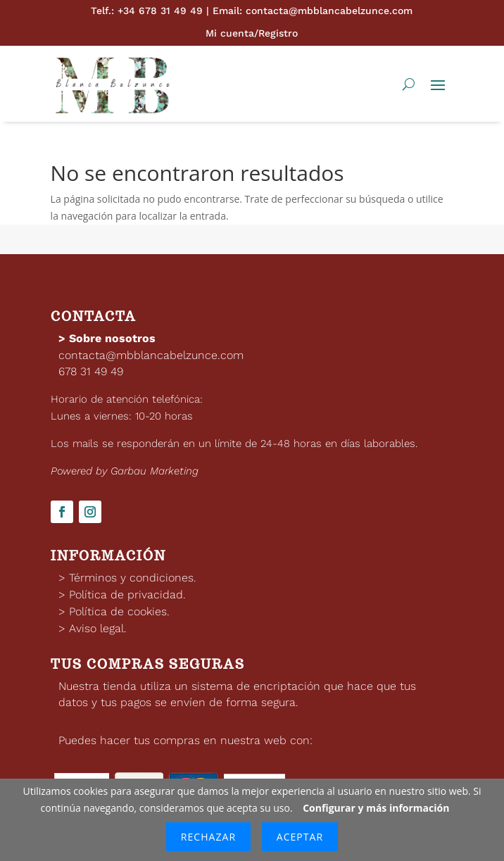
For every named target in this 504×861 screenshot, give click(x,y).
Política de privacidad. (127, 595)
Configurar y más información (376, 808)
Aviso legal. (98, 628)
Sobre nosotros (112, 338)
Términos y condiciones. (133, 578)
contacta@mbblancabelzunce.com (151, 355)
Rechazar (208, 837)
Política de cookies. (119, 611)
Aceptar (300, 837)
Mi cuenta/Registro (252, 33)
